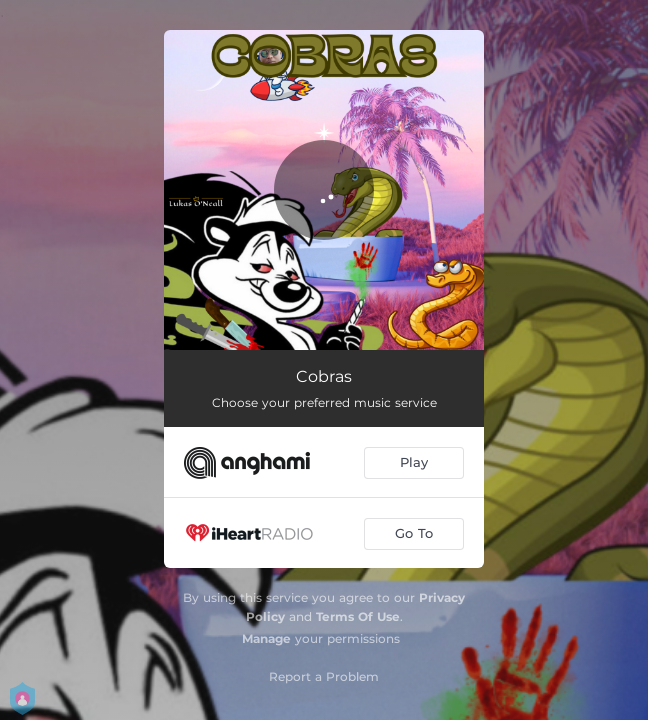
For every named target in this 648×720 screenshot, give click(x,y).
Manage (266, 638)
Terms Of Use (358, 616)
